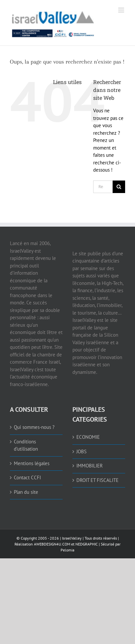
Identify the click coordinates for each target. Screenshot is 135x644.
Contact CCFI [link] (27, 477)
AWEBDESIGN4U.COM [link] (52, 544)
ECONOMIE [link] (88, 437)
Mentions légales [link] (32, 463)
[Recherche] (119, 187)
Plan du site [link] (26, 492)
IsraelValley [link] (72, 538)
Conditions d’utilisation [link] (26, 445)
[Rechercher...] (103, 187)
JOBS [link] (81, 451)
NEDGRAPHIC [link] (86, 544)
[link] (53, 23)
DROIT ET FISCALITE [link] (97, 480)
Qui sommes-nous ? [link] (34, 427)
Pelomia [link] (67, 550)
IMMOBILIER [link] (90, 466)
